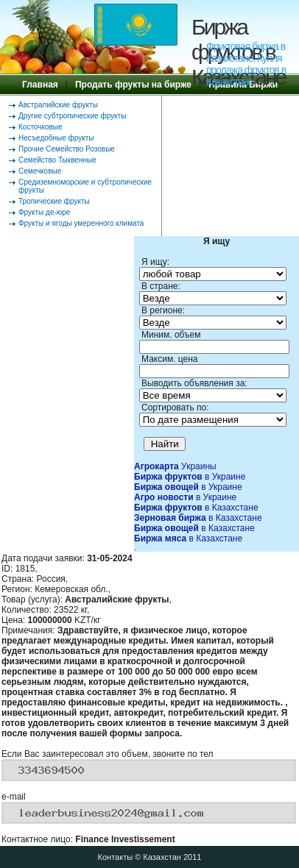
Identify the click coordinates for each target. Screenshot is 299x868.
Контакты (116, 857)
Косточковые (41, 127)
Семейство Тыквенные (57, 160)
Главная (40, 85)
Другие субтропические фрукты (72, 116)
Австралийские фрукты (58, 105)
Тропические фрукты (54, 201)
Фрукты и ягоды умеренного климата (81, 223)
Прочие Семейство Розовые (67, 149)
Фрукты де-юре (44, 212)
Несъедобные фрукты (56, 138)
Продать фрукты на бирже (133, 85)
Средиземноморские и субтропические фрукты (85, 186)
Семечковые (40, 171)
